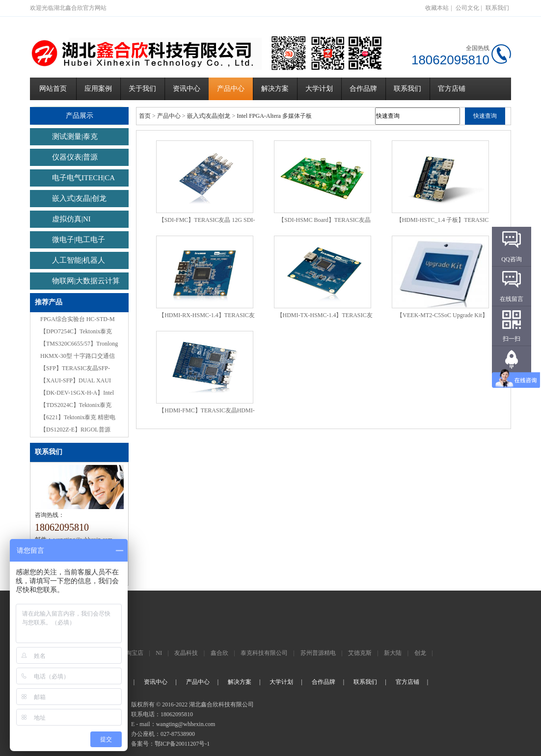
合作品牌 (363, 89)
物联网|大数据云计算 (86, 281)
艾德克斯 (360, 653)
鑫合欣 (219, 653)
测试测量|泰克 (75, 136)
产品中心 (231, 89)
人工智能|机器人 (79, 260)
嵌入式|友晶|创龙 (79, 198)
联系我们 (497, 8)
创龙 (420, 653)
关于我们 (142, 89)
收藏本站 (437, 8)
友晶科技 (186, 653)
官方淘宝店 (129, 653)
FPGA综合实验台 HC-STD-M (78, 319)
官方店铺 (452, 89)
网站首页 (53, 89)
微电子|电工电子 (79, 240)
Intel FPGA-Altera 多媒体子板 (274, 116)
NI (159, 653)
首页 (145, 116)
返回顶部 (512, 378)
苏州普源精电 (318, 653)
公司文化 (467, 8)
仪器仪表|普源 (75, 157)
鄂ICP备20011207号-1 (182, 744)
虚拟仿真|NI (71, 219)
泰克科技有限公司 (264, 653)
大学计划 (319, 89)
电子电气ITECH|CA (83, 178)
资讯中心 (187, 89)
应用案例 (98, 89)
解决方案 (275, 89)
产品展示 (79, 116)
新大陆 (393, 653)
